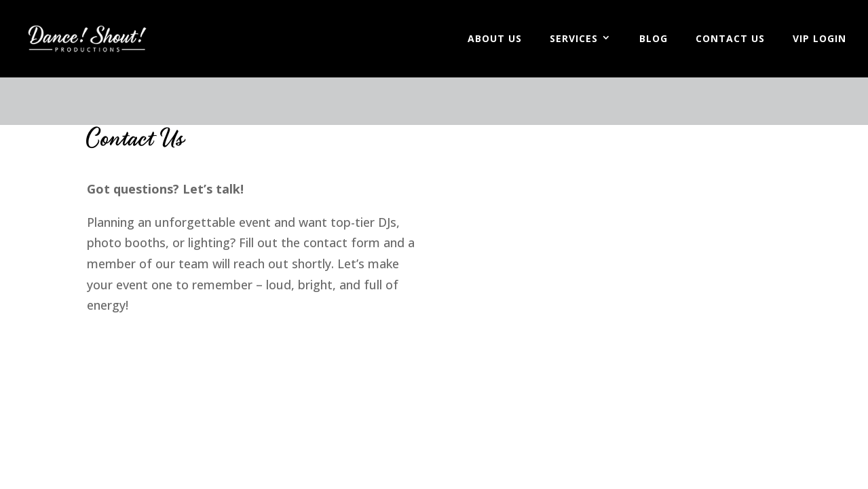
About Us (495, 39)
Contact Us (730, 39)
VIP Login (819, 39)
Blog (654, 39)
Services (574, 39)
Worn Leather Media (163, 345)
